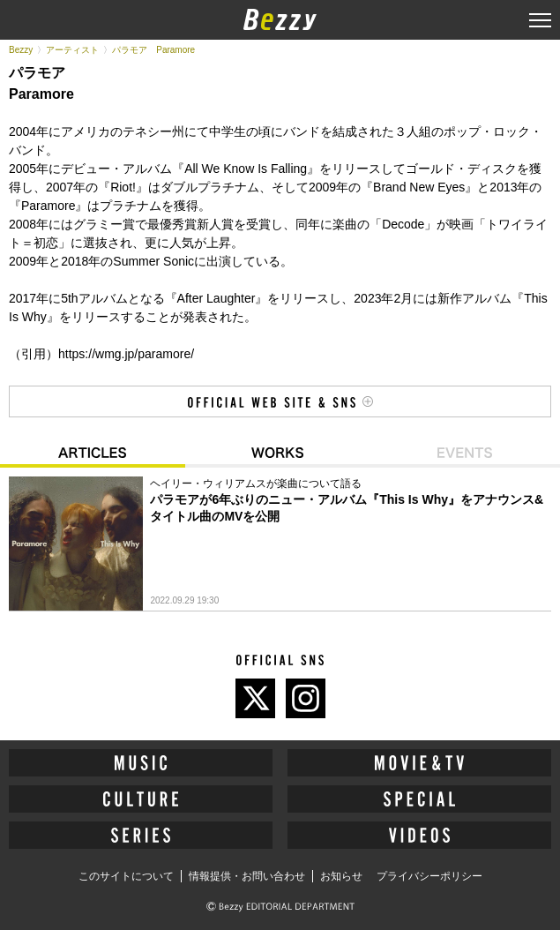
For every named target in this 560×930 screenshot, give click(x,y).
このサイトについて (126, 876)
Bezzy (21, 50)
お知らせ (341, 876)
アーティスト (72, 50)
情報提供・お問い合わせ (247, 876)
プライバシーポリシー (429, 876)
